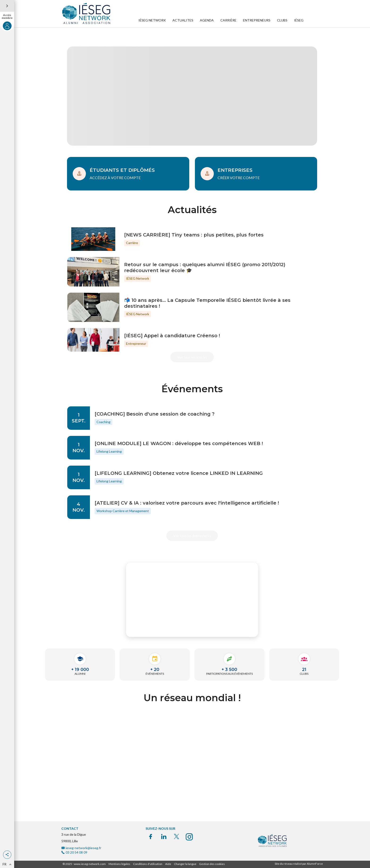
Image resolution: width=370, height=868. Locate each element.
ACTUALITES (183, 20)
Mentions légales (119, 864)
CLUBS (282, 20)
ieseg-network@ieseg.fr (83, 848)
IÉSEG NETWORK (152, 20)
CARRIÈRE (228, 20)
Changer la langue (185, 864)
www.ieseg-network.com (90, 864)
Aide (168, 864)
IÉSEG (299, 20)
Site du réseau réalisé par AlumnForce (299, 864)
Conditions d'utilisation (148, 864)
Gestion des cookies (212, 864)
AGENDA (207, 20)
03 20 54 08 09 (76, 852)
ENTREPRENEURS (257, 20)
